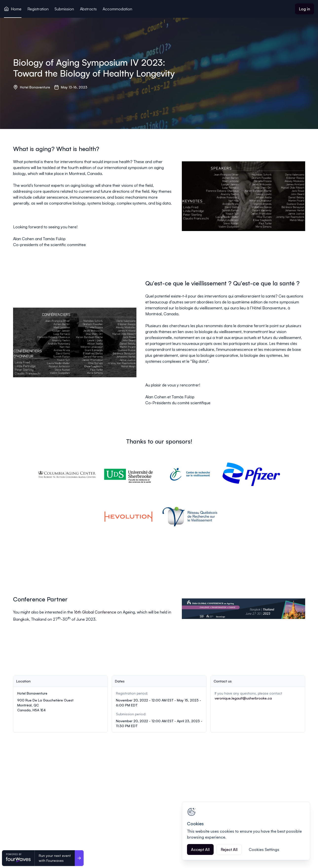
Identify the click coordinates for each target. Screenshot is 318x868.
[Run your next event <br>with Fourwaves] (79, 858)
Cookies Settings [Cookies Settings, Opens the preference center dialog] (264, 849)
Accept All (200, 849)
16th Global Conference (95, 612)
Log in (305, 9)
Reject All (229, 849)
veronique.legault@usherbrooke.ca (243, 698)
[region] (246, 831)
